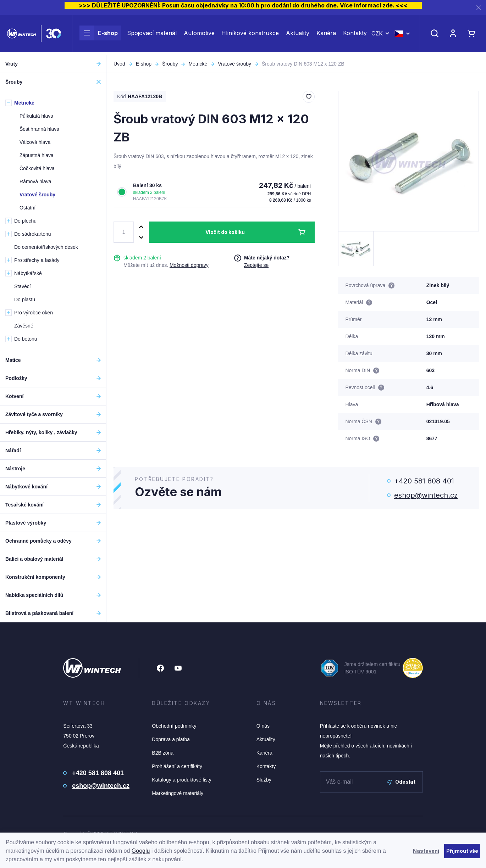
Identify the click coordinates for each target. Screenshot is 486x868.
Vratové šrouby (234, 64)
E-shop (99, 35)
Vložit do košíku (225, 232)
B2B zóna (163, 753)
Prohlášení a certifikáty (177, 766)
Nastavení (426, 851)
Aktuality (298, 35)
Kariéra (326, 35)
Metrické (198, 64)
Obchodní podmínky (174, 726)
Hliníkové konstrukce (250, 35)
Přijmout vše (462, 851)
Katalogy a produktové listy (181, 780)
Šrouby (170, 64)
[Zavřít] (479, 8)
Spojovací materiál (152, 35)
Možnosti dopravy (189, 265)
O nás (263, 726)
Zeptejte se (256, 265)
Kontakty (355, 35)
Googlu (141, 851)
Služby (264, 780)
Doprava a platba (171, 739)
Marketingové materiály (178, 793)
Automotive (199, 35)
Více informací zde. (367, 5)
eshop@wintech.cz (426, 495)
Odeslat (401, 782)
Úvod (119, 64)
